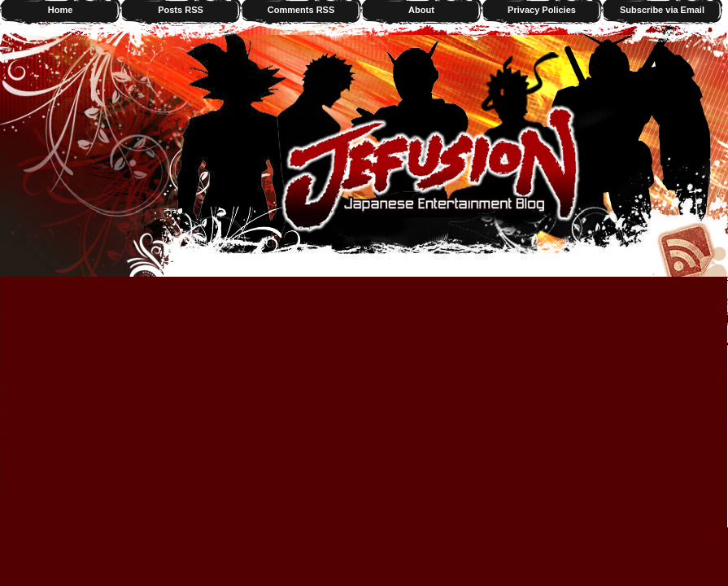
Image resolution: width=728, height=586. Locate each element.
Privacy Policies (542, 10)
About (421, 10)
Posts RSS (181, 10)
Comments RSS (301, 10)
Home (61, 10)
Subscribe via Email (662, 10)
